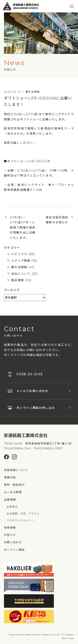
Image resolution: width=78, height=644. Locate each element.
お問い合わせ (13, 542)
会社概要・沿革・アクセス (23, 514)
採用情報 (10, 528)
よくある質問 (13, 492)
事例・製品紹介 (14, 485)
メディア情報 (21, 261)
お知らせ (10, 535)
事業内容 (10, 477)
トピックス (19, 254)
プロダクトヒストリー (20, 520)
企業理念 (12, 507)
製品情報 (18, 280)
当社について (21, 274)
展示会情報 (19, 267)
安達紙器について (16, 470)
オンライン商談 (14, 550)
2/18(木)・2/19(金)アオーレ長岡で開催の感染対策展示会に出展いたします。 (23, 228)
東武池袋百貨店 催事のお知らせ (59, 220)
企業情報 (10, 500)
